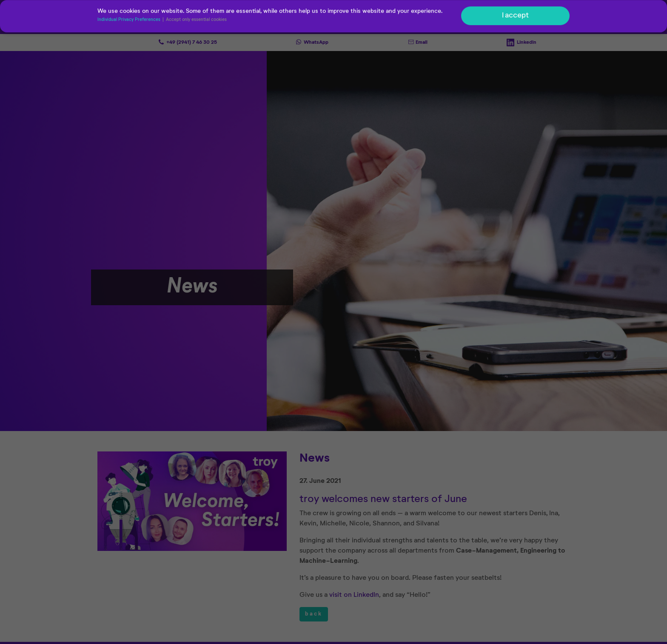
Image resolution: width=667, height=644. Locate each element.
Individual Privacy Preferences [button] (130, 20)
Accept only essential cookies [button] (196, 20)
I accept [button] (515, 16)
